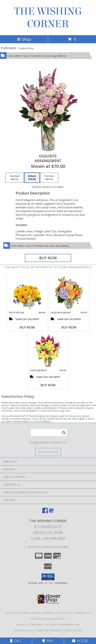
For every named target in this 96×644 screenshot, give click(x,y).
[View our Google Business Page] (51, 512)
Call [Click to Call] (16, 641)
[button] (48, 577)
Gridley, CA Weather (29, 625)
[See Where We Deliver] (48, 452)
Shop (24, 39)
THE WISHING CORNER (48, 18)
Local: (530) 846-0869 (48, 538)
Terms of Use (73, 630)
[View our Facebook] (45, 512)
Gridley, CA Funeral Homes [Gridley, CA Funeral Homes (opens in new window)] (23, 613)
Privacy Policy (24, 630)
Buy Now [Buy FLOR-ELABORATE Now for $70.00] (48, 385)
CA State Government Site (63, 625)
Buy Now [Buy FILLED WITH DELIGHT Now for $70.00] (69, 327)
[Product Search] (49, 433)
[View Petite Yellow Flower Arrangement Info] (27, 294)
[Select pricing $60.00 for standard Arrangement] (15, 178)
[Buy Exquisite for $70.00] (48, 258)
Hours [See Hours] (80, 641)
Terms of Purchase (49, 630)
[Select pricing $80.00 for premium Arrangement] (49, 178)
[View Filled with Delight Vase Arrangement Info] (69, 294)
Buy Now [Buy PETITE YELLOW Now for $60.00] (27, 327)
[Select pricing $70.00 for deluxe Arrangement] (32, 178)
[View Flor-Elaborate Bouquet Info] (48, 351)
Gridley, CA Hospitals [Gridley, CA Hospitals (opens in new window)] (58, 613)
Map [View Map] (48, 641)
